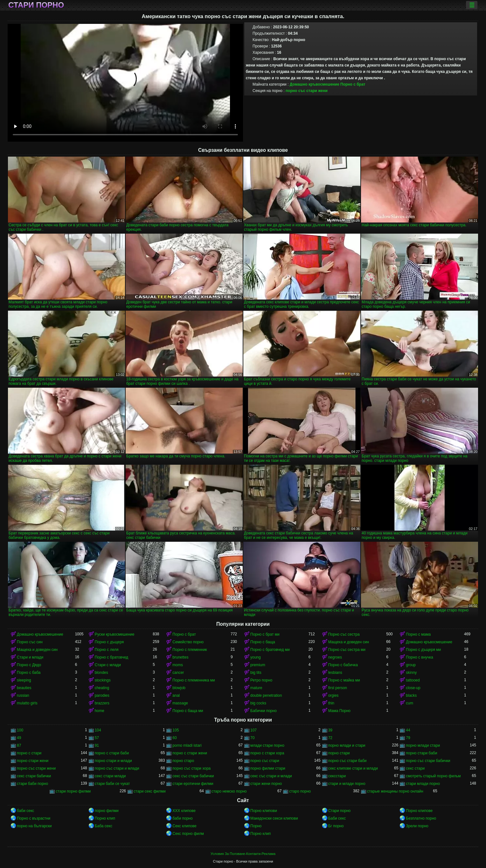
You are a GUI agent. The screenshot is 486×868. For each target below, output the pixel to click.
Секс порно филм (188, 834)
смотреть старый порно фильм (433, 776)
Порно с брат (353, 84)
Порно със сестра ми (347, 650)
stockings (103, 680)
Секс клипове (184, 826)
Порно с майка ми (344, 680)
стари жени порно (266, 784)
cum (410, 703)
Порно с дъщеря (109, 642)
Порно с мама (418, 634)
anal (176, 695)
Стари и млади (30, 657)
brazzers (102, 703)
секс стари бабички (34, 776)
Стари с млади (108, 665)
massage (180, 703)
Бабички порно (264, 711)
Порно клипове (419, 811)
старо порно (300, 791)
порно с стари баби (112, 753)
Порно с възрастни (34, 818)
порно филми (107, 811)
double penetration (266, 695)
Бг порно (336, 826)
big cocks (258, 703)
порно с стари (29, 753)
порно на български (34, 826)
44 (408, 730)
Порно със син (30, 642)
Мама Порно (339, 711)
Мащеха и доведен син (349, 642)
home (100, 711)
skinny (411, 673)
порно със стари (265, 761)
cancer (178, 673)
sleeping (24, 680)
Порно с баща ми (188, 711)
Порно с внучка (419, 657)
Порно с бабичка (343, 665)
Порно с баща (263, 642)
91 (97, 745)
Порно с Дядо (29, 665)
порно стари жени (33, 761)
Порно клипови (264, 811)
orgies (333, 695)
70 (252, 738)
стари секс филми (150, 791)
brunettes (180, 657)
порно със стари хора (191, 768)
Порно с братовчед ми (270, 650)
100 (20, 730)
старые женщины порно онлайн (395, 791)
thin (331, 703)
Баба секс (104, 826)
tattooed (413, 680)
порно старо (183, 761)
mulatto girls (27, 703)
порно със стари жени (307, 91)
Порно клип (105, 818)
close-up (413, 688)
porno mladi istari (187, 745)
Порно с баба (29, 673)
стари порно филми (73, 791)
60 (174, 738)
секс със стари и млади (271, 776)
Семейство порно (188, 642)
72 (330, 738)
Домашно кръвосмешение (315, 84)
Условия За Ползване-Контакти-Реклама (243, 854)
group (411, 665)
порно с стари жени (190, 753)
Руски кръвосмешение (115, 634)
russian (23, 695)
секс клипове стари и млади (353, 768)
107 (253, 730)
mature (256, 688)
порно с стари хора (267, 753)
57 (97, 738)
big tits (256, 673)
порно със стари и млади (117, 768)
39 (330, 730)
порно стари (339, 753)
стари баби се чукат (112, 784)
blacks (411, 695)
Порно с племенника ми (194, 680)
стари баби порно (32, 784)
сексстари (337, 776)
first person (338, 688)
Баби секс (337, 818)
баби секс (25, 811)
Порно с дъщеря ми (423, 650)
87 (19, 745)
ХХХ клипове (184, 811)
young (256, 657)
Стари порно (36, 5)
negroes (335, 657)
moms (178, 665)
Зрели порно (417, 826)
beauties (24, 688)
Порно (256, 826)
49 (19, 738)
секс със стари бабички (193, 776)
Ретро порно (261, 680)
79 (408, 738)
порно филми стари (268, 768)
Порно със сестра (344, 634)
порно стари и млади (113, 761)
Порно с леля (107, 650)
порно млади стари (423, 745)
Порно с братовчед (111, 657)
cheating (102, 688)
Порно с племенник (190, 650)
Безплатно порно (421, 818)
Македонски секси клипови (274, 818)
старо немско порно (229, 791)
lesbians (335, 673)
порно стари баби (421, 753)
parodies (102, 695)
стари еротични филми (193, 784)
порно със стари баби (347, 761)
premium (258, 665)
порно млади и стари (347, 745)
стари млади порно (423, 784)
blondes (101, 673)
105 (176, 730)
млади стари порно (267, 745)
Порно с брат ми (265, 634)
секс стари (415, 768)
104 (98, 730)
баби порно (182, 818)
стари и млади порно (347, 784)
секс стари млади (110, 776)
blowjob (179, 688)
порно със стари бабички (428, 761)
